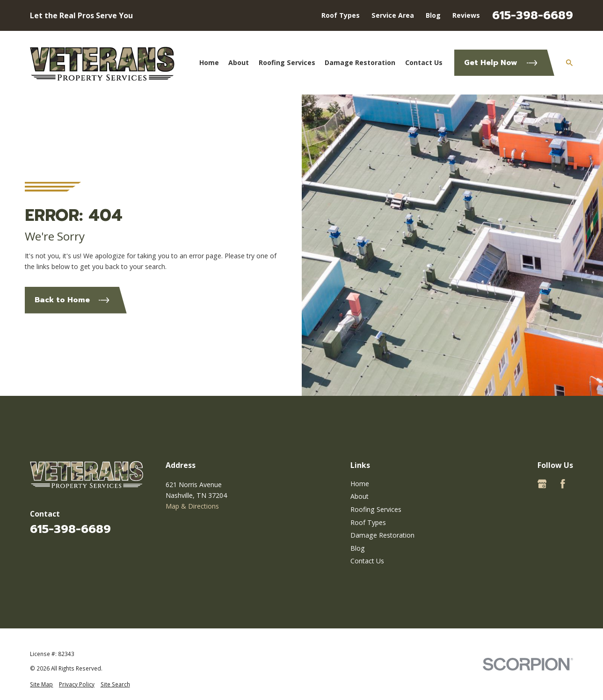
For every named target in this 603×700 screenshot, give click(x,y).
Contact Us (367, 561)
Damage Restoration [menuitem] (360, 62)
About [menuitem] (239, 62)
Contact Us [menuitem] (424, 62)
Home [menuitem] (209, 62)
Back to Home (72, 300)
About (360, 496)
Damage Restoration (382, 535)
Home (360, 484)
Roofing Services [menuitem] (287, 62)
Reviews (466, 15)
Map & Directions (192, 506)
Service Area (393, 15)
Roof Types (341, 15)
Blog (433, 15)
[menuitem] (41, 684)
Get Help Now (501, 63)
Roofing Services (376, 509)
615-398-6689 (533, 15)
